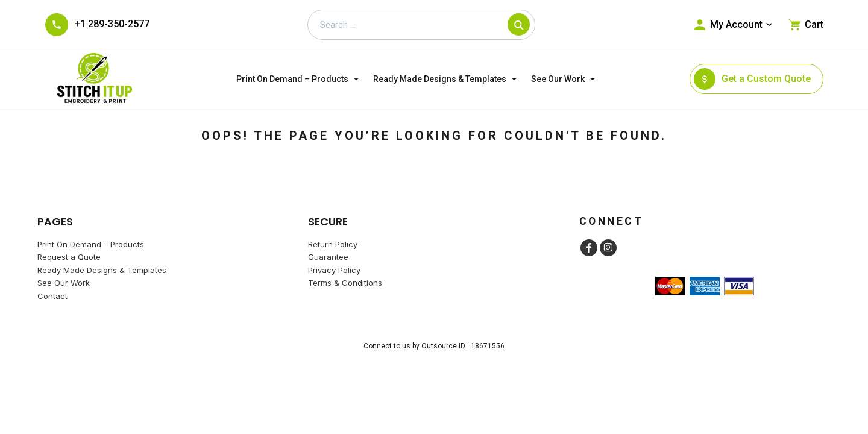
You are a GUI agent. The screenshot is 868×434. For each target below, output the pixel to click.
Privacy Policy (334, 270)
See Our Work (64, 283)
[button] (299, 79)
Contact (52, 296)
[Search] (519, 24)
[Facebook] (589, 248)
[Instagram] (608, 248)
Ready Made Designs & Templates (102, 270)
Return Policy (333, 244)
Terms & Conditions (345, 283)
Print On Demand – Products (91, 244)
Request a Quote (69, 257)
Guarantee (328, 257)
